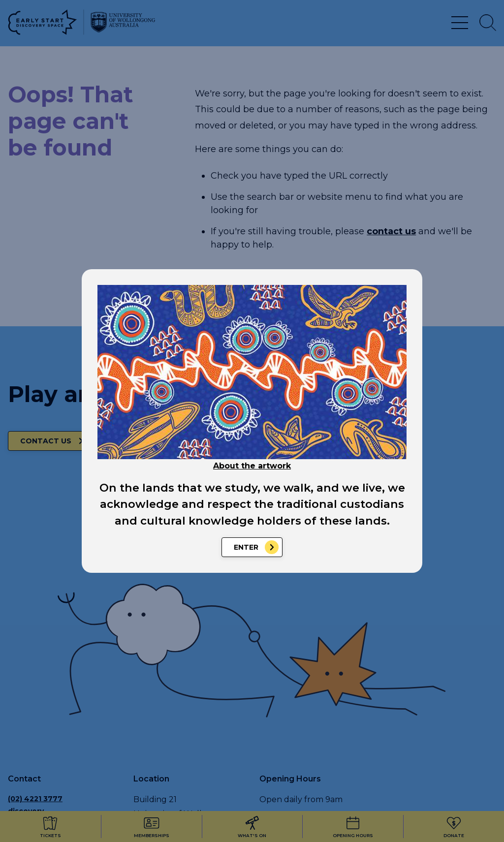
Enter (246, 547)
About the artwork (252, 466)
